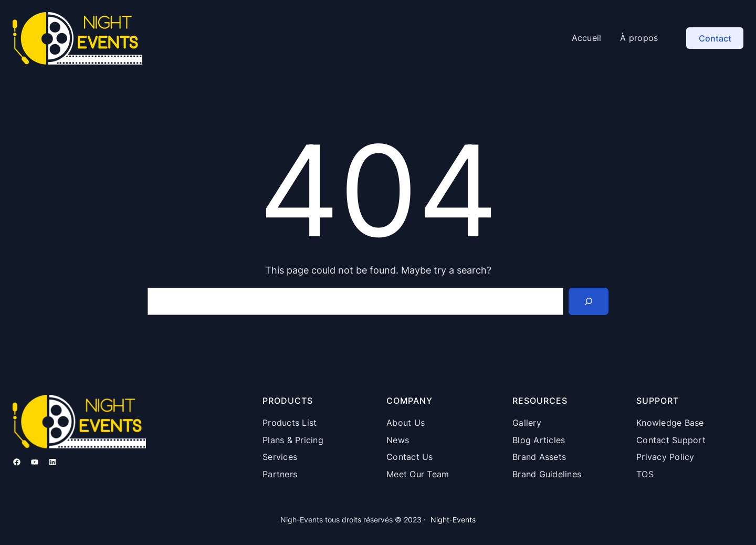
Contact (715, 38)
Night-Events (453, 520)
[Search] (589, 301)
